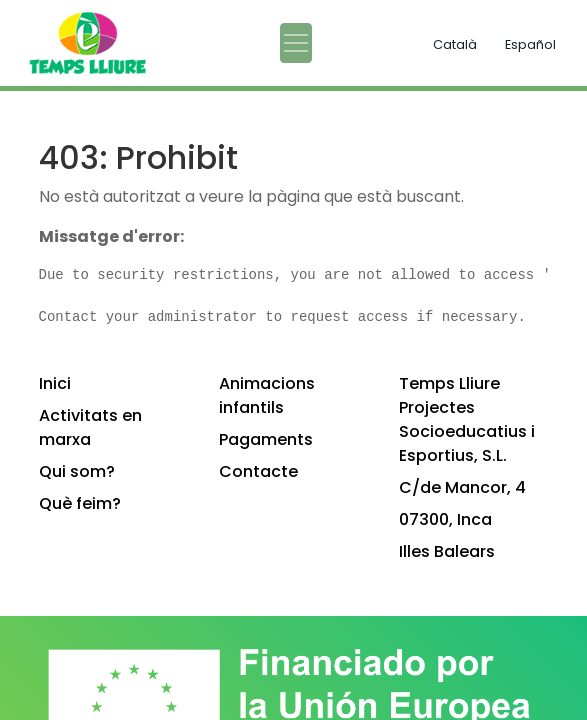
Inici (55, 383)
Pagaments (266, 439)
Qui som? (77, 471)
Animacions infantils (267, 395)
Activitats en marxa (90, 427)
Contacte (258, 471)
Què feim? (80, 503)
